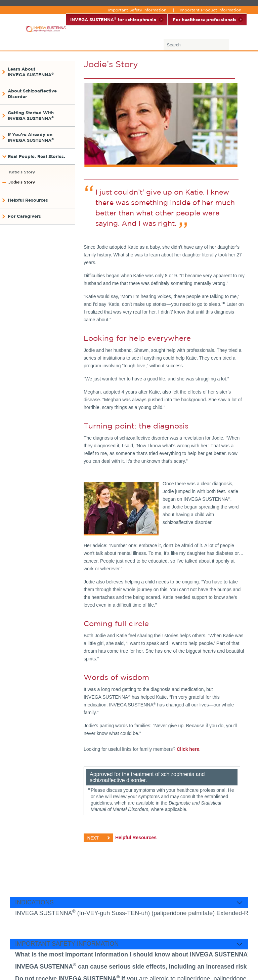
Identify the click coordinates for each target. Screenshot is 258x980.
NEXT (98, 838)
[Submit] (237, 46)
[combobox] (204, 46)
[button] (38, 72)
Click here (188, 749)
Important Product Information (210, 10)
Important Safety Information (137, 10)
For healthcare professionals (205, 19)
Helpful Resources (136, 838)
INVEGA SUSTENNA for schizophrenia (113, 19)
